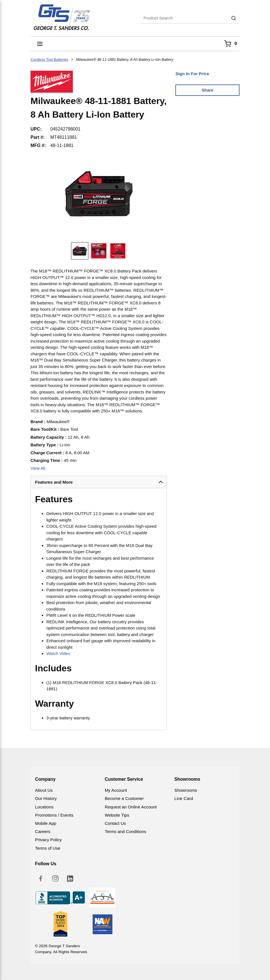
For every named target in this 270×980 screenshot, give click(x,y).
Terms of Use (48, 848)
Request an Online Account (131, 807)
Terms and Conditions (126, 831)
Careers (43, 831)
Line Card (184, 798)
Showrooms (186, 790)
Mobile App (46, 823)
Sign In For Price (192, 74)
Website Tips (117, 815)
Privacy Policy (48, 840)
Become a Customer (124, 798)
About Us (44, 790)
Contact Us (115, 823)
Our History (46, 798)
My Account (116, 790)
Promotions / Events (54, 815)
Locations (44, 807)
